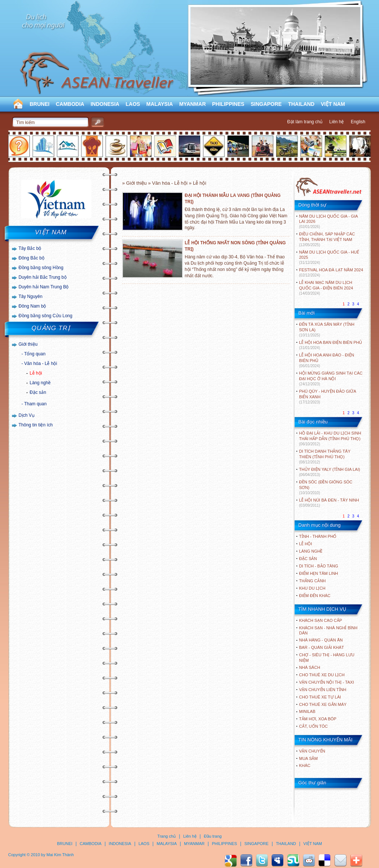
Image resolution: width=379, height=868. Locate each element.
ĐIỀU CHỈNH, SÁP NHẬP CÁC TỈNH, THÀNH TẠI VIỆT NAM (327, 239)
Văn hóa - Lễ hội (41, 363)
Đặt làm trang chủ (305, 122)
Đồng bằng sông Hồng (41, 268)
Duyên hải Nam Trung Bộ (43, 287)
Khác (305, 765)
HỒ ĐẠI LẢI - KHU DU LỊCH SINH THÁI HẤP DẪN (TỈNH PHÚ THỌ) (330, 438)
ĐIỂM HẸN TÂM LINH (318, 573)
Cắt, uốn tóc (313, 726)
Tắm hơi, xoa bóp (318, 719)
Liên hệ (337, 122)
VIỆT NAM (333, 104)
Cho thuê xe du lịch (322, 675)
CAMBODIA (70, 104)
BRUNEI (40, 104)
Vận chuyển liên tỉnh (323, 690)
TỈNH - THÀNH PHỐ (318, 536)
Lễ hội (36, 373)
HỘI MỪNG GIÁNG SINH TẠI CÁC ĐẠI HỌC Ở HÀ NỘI (331, 378)
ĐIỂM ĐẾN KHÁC (315, 596)
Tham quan (35, 404)
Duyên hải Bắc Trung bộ (43, 277)
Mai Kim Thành (60, 855)
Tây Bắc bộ (30, 248)
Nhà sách (310, 667)
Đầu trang (213, 836)
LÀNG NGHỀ (311, 551)
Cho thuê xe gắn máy (323, 704)
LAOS (133, 104)
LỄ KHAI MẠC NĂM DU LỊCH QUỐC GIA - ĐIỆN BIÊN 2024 (326, 288)
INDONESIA (105, 104)
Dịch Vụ (26, 415)
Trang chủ (167, 836)
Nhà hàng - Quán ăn (321, 640)
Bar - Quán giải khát (321, 647)
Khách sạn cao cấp (321, 620)
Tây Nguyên (31, 296)
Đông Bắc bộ (31, 258)
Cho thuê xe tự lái (320, 697)
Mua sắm (308, 758)
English (358, 122)
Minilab (307, 711)
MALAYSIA (160, 104)
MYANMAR (192, 104)
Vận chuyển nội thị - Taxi (326, 682)
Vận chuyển (312, 751)
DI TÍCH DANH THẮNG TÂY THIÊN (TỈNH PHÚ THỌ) (325, 457)
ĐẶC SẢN (308, 559)
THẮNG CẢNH (312, 581)
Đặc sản (38, 392)
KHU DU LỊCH (312, 588)
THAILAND (301, 104)
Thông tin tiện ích (36, 425)
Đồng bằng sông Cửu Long (45, 316)
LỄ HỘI (306, 544)
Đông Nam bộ (32, 306)
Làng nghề (40, 383)
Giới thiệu (28, 344)
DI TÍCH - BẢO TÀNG (319, 566)
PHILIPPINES (228, 104)
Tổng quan (35, 354)
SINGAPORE (266, 104)
